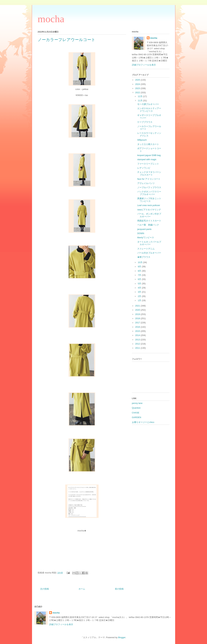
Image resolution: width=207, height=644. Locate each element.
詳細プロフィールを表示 (144, 65)
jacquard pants (144, 229)
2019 (138, 314)
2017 (138, 323)
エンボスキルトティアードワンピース (149, 110)
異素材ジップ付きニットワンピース (149, 200)
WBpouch (142, 140)
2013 (138, 340)
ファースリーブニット (148, 164)
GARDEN (137, 417)
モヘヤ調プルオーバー (148, 104)
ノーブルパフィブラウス (149, 187)
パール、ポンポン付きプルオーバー (149, 215)
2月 (140, 296)
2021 (138, 306)
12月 (140, 96)
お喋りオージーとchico (143, 422)
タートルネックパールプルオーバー (149, 243)
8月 (140, 271)
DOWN (141, 233)
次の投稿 (45, 589)
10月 (140, 262)
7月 (140, 275)
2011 (138, 348)
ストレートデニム (146, 249)
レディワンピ (144, 168)
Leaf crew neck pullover (149, 205)
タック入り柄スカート (148, 144)
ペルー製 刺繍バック (148, 225)
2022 (138, 93)
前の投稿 (119, 589)
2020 (138, 310)
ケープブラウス (145, 122)
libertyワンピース (146, 237)
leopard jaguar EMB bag (149, 155)
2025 (138, 80)
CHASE (136, 413)
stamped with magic (147, 159)
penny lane (137, 403)
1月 (140, 300)
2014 (138, 335)
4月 (140, 288)
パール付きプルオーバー (149, 253)
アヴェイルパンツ (146, 183)
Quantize (136, 408)
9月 (140, 267)
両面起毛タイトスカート (149, 221)
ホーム (82, 589)
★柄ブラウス (144, 257)
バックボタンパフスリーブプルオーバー (149, 193)
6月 (140, 279)
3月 (140, 292)
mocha (51, 19)
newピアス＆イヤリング (149, 210)
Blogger (122, 637)
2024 (138, 84)
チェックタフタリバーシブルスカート (149, 173)
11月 (140, 101)
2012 (138, 344)
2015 (138, 331)
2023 (138, 88)
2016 (138, 327)
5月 (140, 284)
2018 (138, 318)
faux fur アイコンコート (149, 179)
